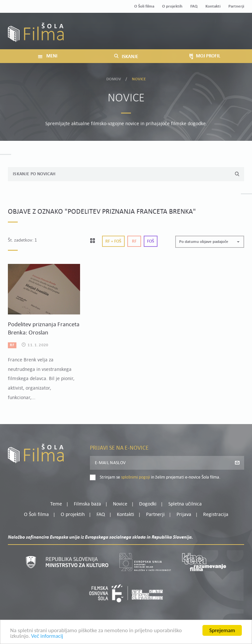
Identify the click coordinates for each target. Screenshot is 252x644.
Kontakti (213, 6)
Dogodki (148, 504)
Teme (56, 504)
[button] (210, 242)
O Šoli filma (144, 6)
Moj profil (210, 27)
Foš (151, 241)
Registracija (233, 35)
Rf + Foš (113, 241)
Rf (134, 241)
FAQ (194, 6)
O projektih (172, 6)
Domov (114, 77)
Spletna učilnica (185, 504)
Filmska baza (87, 504)
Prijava (203, 35)
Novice (120, 504)
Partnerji (236, 6)
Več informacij (47, 639)
